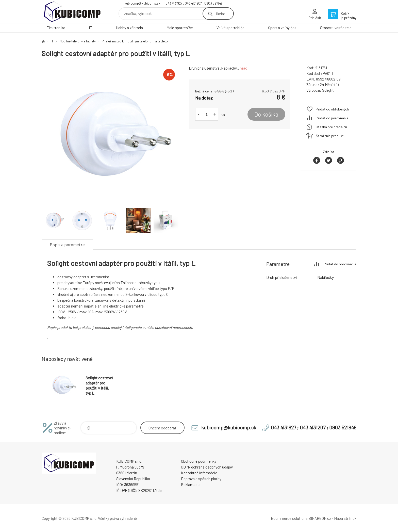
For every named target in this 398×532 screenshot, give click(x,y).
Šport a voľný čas (282, 28)
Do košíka (266, 114)
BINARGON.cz (320, 518)
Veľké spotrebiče (230, 28)
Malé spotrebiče (180, 28)
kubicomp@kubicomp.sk (142, 3)
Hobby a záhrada (129, 28)
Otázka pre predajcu (331, 127)
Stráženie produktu (331, 136)
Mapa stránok (345, 518)
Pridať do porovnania (332, 118)
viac (244, 68)
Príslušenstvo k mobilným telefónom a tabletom (136, 41)
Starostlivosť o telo (336, 28)
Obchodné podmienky (199, 461)
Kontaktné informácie (199, 473)
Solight (328, 90)
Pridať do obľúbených (332, 109)
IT (90, 28)
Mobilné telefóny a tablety (78, 41)
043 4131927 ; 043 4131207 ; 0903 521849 (194, 3)
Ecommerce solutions (289, 518)
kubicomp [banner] (72, 12)
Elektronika (56, 28)
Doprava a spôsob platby (201, 479)
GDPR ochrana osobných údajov (207, 467)
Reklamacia (191, 485)
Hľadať (220, 14)
